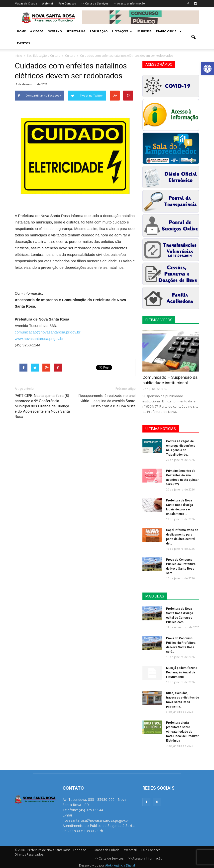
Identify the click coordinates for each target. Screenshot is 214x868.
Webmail (48, 3)
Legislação (99, 31)
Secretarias (76, 31)
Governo (55, 31)
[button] (208, 69)
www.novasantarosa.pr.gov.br (39, 339)
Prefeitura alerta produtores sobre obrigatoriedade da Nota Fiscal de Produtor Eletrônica (182, 732)
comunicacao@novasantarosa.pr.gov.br (48, 332)
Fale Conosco (67, 3)
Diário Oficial (169, 31)
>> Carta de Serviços (95, 3)
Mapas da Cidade (26, 3)
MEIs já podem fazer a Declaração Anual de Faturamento (182, 672)
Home (21, 31)
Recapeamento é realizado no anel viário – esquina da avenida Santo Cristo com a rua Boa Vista (107, 401)
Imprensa (144, 31)
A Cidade (37, 31)
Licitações (122, 31)
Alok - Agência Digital (120, 865)
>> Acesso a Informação (129, 3)
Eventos (23, 43)
